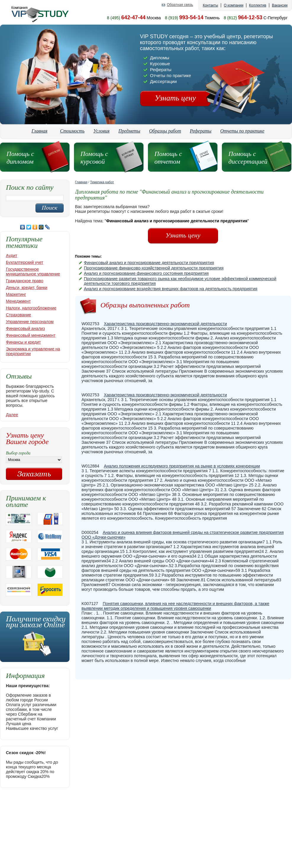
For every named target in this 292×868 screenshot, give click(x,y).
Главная (39, 131)
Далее (12, 415)
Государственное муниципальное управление (33, 272)
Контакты (210, 5)
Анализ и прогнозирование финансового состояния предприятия (146, 273)
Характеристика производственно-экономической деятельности (165, 324)
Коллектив (258, 5)
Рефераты (201, 131)
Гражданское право (25, 281)
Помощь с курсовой (94, 158)
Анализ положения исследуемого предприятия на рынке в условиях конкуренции (182, 466)
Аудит (12, 256)
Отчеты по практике (242, 131)
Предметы (129, 131)
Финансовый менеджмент (31, 335)
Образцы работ (165, 131)
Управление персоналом (30, 322)
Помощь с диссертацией (248, 158)
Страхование (18, 315)
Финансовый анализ (25, 328)
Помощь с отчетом (168, 158)
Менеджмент (18, 301)
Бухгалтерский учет (25, 262)
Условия (102, 131)
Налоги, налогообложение (31, 308)
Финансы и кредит (23, 342)
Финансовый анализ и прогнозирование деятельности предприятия (149, 263)
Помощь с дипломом (20, 158)
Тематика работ (102, 182)
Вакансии (280, 5)
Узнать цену (175, 98)
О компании (233, 5)
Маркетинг (16, 294)
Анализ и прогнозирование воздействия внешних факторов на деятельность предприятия (171, 289)
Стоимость (72, 131)
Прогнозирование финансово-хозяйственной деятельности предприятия (154, 268)
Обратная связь (180, 5)
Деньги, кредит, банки (27, 288)
